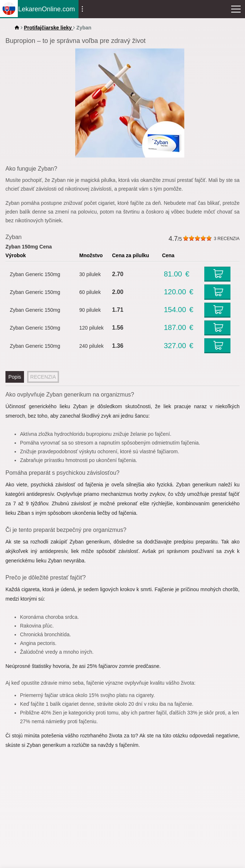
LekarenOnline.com (47, 9)
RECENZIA (227, 239)
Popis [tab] (15, 377)
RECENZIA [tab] (43, 377)
